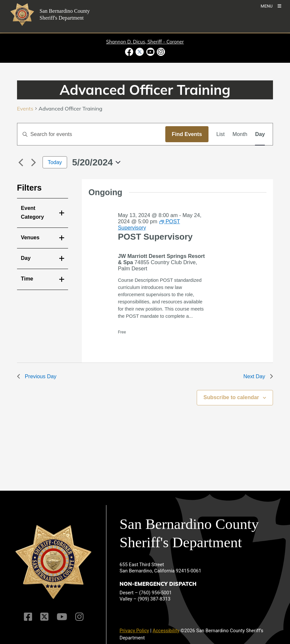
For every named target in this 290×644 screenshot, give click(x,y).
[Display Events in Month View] (240, 134)
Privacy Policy (134, 631)
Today (55, 162)
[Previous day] (21, 162)
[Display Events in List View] (220, 134)
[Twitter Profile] (44, 617)
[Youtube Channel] (62, 617)
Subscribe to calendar (231, 397)
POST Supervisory (155, 237)
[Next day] (34, 162)
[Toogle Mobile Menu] (271, 6)
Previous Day (37, 376)
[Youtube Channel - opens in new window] (150, 52)
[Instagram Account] (79, 617)
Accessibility (166, 631)
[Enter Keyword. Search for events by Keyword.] (91, 134)
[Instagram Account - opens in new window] (160, 52)
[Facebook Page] (28, 617)
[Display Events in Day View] (260, 134)
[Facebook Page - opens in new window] (130, 52)
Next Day (258, 376)
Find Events (187, 134)
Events (25, 109)
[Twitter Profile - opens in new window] (140, 52)
